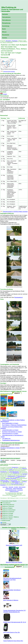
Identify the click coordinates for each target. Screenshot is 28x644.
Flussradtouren (6, 503)
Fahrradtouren (6, 20)
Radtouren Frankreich (8, 512)
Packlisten (24, 482)
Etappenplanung (11, 476)
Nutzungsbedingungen (11, 490)
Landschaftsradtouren (14, 472)
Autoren (11, 469)
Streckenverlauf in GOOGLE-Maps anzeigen (14, 212)
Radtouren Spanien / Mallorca (10, 517)
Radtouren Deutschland (9, 510)
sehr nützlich (5, 460)
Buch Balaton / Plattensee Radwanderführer (14, 425)
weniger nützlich (21, 460)
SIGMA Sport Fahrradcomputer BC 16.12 (15, 621)
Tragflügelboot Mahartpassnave (11, 440)
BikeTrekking (8, 41)
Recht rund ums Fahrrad (17, 484)
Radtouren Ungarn (7, 519)
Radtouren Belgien (7, 508)
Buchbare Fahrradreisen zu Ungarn (12, 432)
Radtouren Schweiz (8, 515)
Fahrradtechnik (6, 482)
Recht (4, 29)
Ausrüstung (6, 26)
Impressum (20, 490)
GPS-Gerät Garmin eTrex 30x (11, 632)
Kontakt (16, 487)
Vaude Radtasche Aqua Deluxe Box (13, 640)
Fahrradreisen (6, 17)
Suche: (4, 523)
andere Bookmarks (17, 488)
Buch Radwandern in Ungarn (10, 423)
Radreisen (17, 477)
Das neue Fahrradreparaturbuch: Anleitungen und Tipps (12, 578)
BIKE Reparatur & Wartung (11, 599)
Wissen (4, 32)
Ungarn (4, 94)
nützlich (13, 460)
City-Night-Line (6, 439)
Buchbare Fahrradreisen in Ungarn (10, 448)
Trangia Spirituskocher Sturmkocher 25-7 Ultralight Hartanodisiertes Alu (15, 610)
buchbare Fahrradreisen (11, 478)
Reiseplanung (6, 23)
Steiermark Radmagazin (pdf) (14, 545)
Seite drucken (22, 487)
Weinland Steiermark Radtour (14, 562)
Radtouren (24, 468)
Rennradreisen (14, 481)
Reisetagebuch (18, 297)
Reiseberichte (15, 467)
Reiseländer (6, 35)
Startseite (5, 14)
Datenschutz (9, 488)
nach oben (5, 487)
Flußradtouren (4, 472)
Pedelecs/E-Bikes (4, 481)
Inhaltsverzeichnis (14, 491)
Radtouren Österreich (8, 506)
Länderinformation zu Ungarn (10, 430)
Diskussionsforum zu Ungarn (10, 434)
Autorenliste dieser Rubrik (9, 501)
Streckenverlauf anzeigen (8, 71)
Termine (5, 38)
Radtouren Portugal (8, 513)
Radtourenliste (6, 521)
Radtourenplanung (22, 476)
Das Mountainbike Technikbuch (12, 589)
